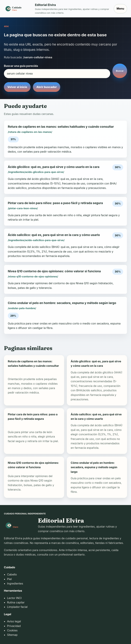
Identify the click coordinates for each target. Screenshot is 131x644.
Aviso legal (14, 621)
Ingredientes (15, 583)
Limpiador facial (17, 607)
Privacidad (14, 626)
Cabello (12, 574)
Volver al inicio (17, 87)
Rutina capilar (16, 602)
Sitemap (12, 635)
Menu (120, 9)
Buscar (120, 71)
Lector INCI (14, 598)
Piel (9, 579)
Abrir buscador (46, 87)
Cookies (12, 630)
